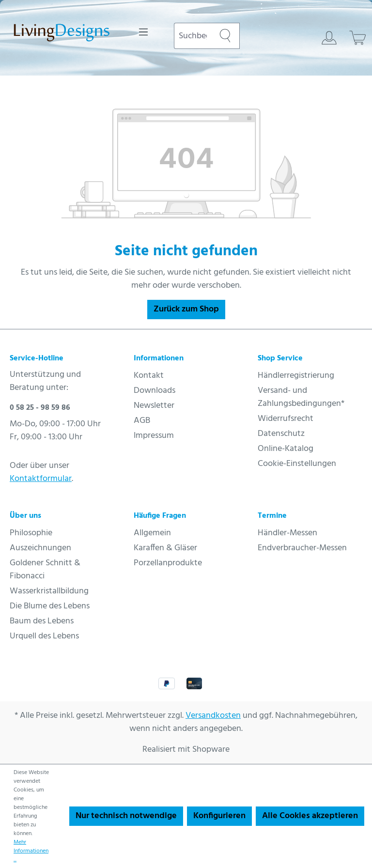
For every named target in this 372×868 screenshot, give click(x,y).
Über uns (25, 516)
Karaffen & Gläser (165, 548)
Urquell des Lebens (44, 636)
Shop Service (280, 358)
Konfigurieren (219, 816)
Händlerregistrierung (296, 376)
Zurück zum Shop (186, 309)
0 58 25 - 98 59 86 (40, 408)
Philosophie (31, 533)
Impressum (154, 436)
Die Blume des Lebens (50, 606)
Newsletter (154, 406)
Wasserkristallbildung (49, 591)
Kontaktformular (41, 479)
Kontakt (149, 376)
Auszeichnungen (40, 548)
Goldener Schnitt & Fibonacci (45, 570)
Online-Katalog (286, 449)
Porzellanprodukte (168, 563)
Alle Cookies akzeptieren (310, 816)
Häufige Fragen (160, 516)
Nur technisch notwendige (126, 816)
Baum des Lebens (42, 621)
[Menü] (143, 32)
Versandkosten (213, 716)
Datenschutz (281, 434)
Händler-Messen (287, 533)
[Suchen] (225, 36)
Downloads (155, 391)
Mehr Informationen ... (31, 851)
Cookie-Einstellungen (297, 464)
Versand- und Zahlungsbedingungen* (301, 397)
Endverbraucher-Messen (302, 548)
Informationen (159, 358)
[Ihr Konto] (329, 38)
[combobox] (192, 36)
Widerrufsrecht (286, 419)
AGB (142, 421)
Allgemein (152, 533)
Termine (272, 516)
